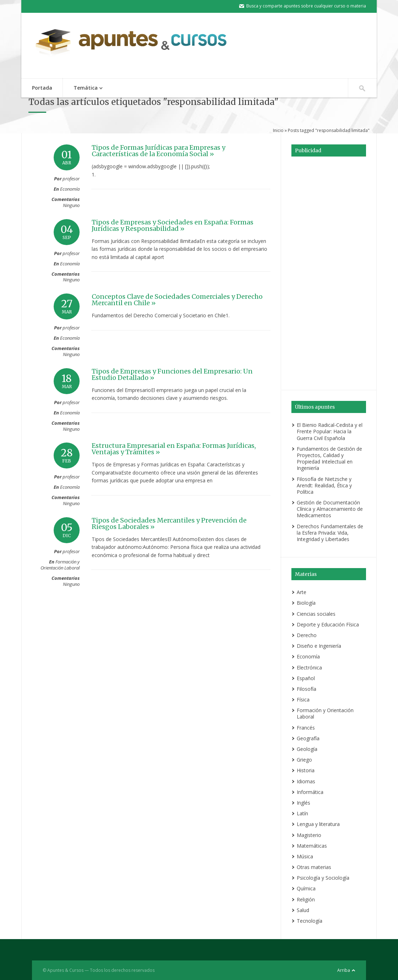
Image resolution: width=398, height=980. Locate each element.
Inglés (303, 803)
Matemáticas (312, 846)
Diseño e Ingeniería (319, 646)
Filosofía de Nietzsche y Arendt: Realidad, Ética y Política (324, 485)
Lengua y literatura (318, 824)
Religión (306, 899)
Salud (303, 910)
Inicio (278, 130)
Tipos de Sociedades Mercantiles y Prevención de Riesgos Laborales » (169, 523)
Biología (306, 603)
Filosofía (306, 689)
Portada (42, 88)
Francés (306, 728)
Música (305, 856)
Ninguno (71, 205)
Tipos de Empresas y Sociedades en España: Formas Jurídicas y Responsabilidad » (173, 225)
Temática (85, 88)
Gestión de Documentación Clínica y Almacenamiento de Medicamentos (330, 509)
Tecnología (310, 921)
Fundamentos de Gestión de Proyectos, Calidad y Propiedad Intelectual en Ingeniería (329, 459)
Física (303, 700)
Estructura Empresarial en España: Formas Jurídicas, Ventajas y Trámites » (174, 449)
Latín (302, 813)
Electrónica (309, 668)
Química (306, 888)
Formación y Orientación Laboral (60, 565)
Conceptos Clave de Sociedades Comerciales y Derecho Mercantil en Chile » (177, 300)
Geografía (308, 738)
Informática (310, 792)
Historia (306, 770)
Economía (70, 189)
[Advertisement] (329, 272)
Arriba (344, 970)
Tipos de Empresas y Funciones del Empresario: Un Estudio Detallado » (172, 374)
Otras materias (314, 867)
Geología (307, 749)
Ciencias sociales (316, 614)
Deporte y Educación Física (328, 624)
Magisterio (309, 835)
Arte (302, 592)
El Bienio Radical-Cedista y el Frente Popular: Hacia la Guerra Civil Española (330, 431)
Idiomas (306, 781)
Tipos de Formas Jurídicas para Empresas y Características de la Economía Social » (158, 151)
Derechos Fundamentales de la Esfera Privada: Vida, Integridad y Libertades (330, 533)
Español (306, 678)
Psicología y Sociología (323, 878)
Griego (304, 760)
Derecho (307, 635)
